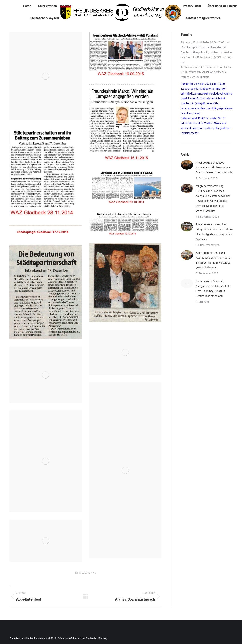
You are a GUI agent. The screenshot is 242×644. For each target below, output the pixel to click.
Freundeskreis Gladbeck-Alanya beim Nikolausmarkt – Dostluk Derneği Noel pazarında (214, 167)
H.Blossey (102, 638)
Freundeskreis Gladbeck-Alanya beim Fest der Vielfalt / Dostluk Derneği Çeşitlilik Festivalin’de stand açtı (213, 289)
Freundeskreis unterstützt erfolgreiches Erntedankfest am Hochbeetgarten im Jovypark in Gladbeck (214, 232)
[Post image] (187, 165)
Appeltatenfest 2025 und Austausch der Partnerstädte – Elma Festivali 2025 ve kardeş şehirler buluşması (214, 260)
